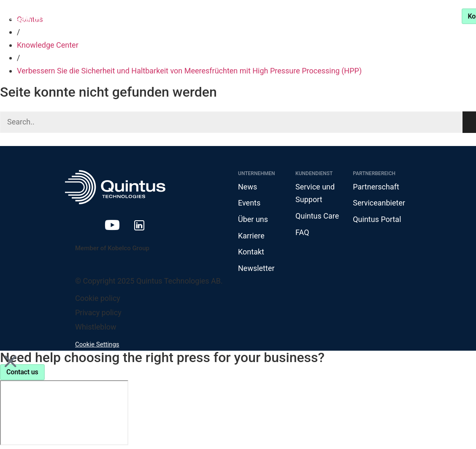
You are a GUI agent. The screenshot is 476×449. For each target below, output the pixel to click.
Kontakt (251, 252)
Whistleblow (96, 327)
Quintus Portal (377, 219)
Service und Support (373, 16)
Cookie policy (98, 298)
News (247, 187)
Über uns (253, 219)
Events (249, 203)
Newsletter (256, 268)
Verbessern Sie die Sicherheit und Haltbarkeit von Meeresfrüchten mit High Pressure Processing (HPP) (189, 71)
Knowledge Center (229, 16)
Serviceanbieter (379, 203)
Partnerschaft (299, 16)
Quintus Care (317, 216)
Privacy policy (98, 312)
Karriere (251, 236)
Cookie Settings (97, 344)
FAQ (302, 232)
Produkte (97, 16)
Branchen (156, 16)
